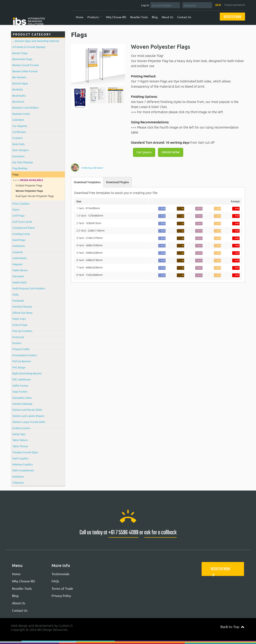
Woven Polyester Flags (29, 191)
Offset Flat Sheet (22, 313)
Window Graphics (23, 464)
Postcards (18, 337)
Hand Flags (19, 240)
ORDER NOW (171, 152)
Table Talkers (20, 440)
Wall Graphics (20, 458)
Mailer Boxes (20, 270)
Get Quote (144, 152)
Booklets (18, 89)
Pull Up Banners (22, 361)
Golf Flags (18, 215)
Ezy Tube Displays (23, 162)
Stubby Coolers (21, 428)
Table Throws (20, 446)
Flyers (16, 209)
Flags (16, 174)
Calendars (18, 120)
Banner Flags (20, 53)
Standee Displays (22, 404)
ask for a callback (160, 533)
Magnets (17, 264)
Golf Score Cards (22, 222)
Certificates (19, 132)
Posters (17, 343)
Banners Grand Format (26, 65)
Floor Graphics (21, 203)
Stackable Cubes (22, 398)
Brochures (18, 101)
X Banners (18, 482)
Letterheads (19, 258)
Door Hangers (21, 150)
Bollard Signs (20, 83)
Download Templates (87, 182)
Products (93, 17)
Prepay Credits (21, 349)
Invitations (19, 246)
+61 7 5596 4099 (123, 533)
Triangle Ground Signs (25, 452)
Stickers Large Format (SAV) (29, 422)
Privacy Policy (61, 596)
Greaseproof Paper (24, 228)
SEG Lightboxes (22, 379)
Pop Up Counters (22, 331)
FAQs (55, 581)
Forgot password (235, 5)
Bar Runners (19, 77)
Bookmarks (19, 95)
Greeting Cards (21, 234)
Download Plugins (117, 182)
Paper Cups (19, 319)
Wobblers (18, 476)
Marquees (18, 276)
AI (183, 208)
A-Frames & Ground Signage (29, 47)
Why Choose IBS (116, 17)
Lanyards (18, 252)
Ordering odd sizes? (92, 168)
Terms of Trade (62, 588)
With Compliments (23, 470)
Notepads (18, 300)
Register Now (232, 17)
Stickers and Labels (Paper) (28, 416)
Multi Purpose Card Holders (29, 288)
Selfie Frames (20, 385)
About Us (167, 17)
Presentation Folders (25, 355)
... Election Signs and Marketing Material (36, 41)
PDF (237, 208)
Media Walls (20, 282)
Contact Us (184, 17)
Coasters (18, 138)
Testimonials (60, 574)
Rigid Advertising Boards (27, 373)
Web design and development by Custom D (42, 626)
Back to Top (232, 627)
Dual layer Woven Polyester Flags (35, 196)
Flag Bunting (20, 168)
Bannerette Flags (22, 59)
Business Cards (21, 114)
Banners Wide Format (25, 71)
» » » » (28, 180)
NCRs (15, 294)
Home (80, 17)
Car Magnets (20, 126)
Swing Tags (19, 434)
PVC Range (19, 367)
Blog (155, 17)
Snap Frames (20, 391)
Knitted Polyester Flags (29, 185)
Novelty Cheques (22, 306)
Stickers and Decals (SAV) (27, 410)
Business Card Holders (25, 107)
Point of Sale (20, 325)
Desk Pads (18, 144)
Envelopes (18, 156)
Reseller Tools (139, 17)
